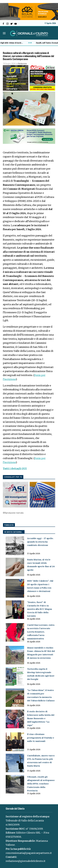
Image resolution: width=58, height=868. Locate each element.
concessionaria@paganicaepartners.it (29, 853)
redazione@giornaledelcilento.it (26, 861)
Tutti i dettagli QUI (15, 468)
